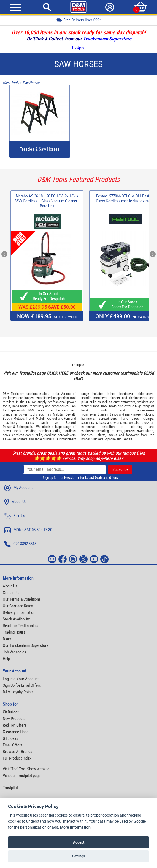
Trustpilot (78, 47)
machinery (37, 406)
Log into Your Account (21, 679)
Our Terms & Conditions (22, 599)
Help (6, 659)
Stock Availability (16, 619)
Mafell (40, 418)
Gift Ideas (10, 738)
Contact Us (12, 593)
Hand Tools (11, 83)
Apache (110, 439)
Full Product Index (17, 758)
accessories (60, 406)
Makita (58, 414)
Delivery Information (19, 612)
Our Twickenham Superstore (26, 645)
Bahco (114, 414)
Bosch (7, 418)
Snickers (98, 439)
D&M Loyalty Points (18, 692)
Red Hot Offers (15, 725)
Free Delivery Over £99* (78, 20)
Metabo (19, 418)
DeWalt (127, 439)
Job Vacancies (14, 652)
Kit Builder (11, 712)
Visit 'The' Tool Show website (26, 769)
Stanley (102, 414)
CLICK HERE (58, 373)
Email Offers (13, 745)
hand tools (20, 406)
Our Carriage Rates (18, 606)
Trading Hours (14, 632)
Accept (79, 842)
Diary (7, 639)
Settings (79, 856)
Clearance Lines (16, 732)
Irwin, (93, 414)
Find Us (15, 516)
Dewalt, (71, 414)
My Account (18, 488)
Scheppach (24, 427)
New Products (14, 719)
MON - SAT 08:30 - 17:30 (28, 530)
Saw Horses (31, 83)
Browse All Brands (17, 752)
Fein (67, 418)
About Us (15, 502)
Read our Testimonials (21, 626)
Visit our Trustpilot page (22, 776)
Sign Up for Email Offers (22, 685)
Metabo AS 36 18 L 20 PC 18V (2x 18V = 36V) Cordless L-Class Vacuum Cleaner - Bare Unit (47, 201)
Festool (52, 418)
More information (75, 827)
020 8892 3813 (20, 544)
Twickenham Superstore (107, 39)
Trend (30, 418)
